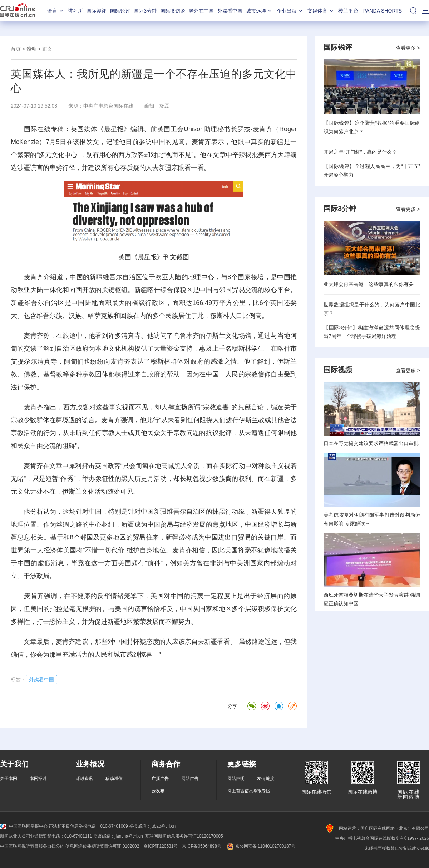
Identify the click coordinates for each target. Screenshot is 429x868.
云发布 (158, 791)
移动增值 (114, 779)
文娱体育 (321, 11)
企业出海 (290, 11)
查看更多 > (408, 48)
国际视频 (338, 370)
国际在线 (18, 11)
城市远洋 (260, 11)
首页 (16, 49)
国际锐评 (120, 11)
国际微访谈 (173, 11)
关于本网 (9, 779)
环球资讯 (84, 779)
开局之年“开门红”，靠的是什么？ (360, 152)
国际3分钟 (145, 11)
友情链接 (266, 779)
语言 (56, 11)
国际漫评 (97, 11)
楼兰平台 (348, 11)
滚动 (31, 49)
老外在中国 (201, 11)
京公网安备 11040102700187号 (260, 846)
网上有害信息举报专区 (249, 791)
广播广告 (160, 779)
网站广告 (190, 779)
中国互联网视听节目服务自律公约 (32, 846)
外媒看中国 (230, 11)
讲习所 (75, 11)
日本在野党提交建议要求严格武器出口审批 (371, 443)
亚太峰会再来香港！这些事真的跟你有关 (369, 284)
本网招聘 (38, 779)
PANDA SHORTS (383, 11)
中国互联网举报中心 (24, 826)
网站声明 (236, 779)
